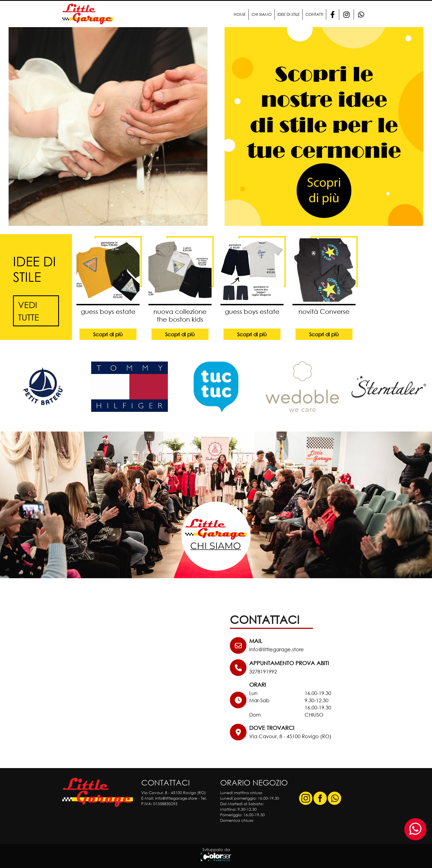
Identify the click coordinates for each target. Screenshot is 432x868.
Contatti (314, 14)
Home (240, 14)
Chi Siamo (262, 14)
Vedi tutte (29, 311)
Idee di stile (289, 14)
